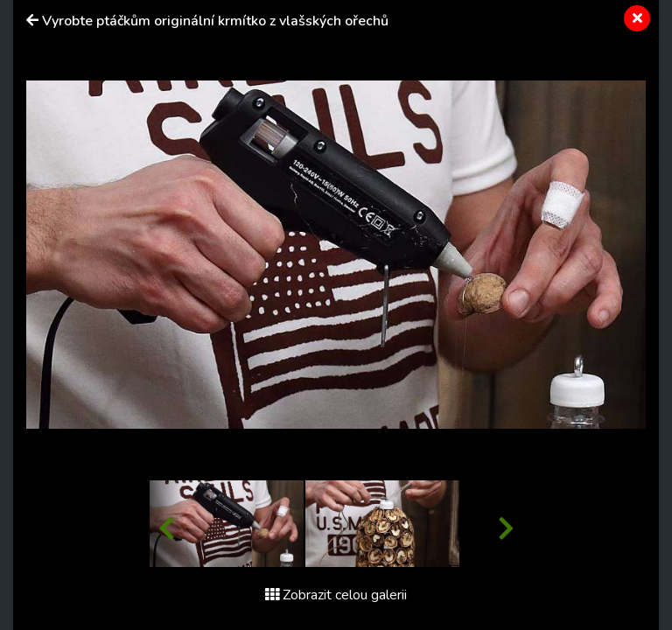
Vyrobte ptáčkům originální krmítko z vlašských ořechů (215, 21)
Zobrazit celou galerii (336, 595)
